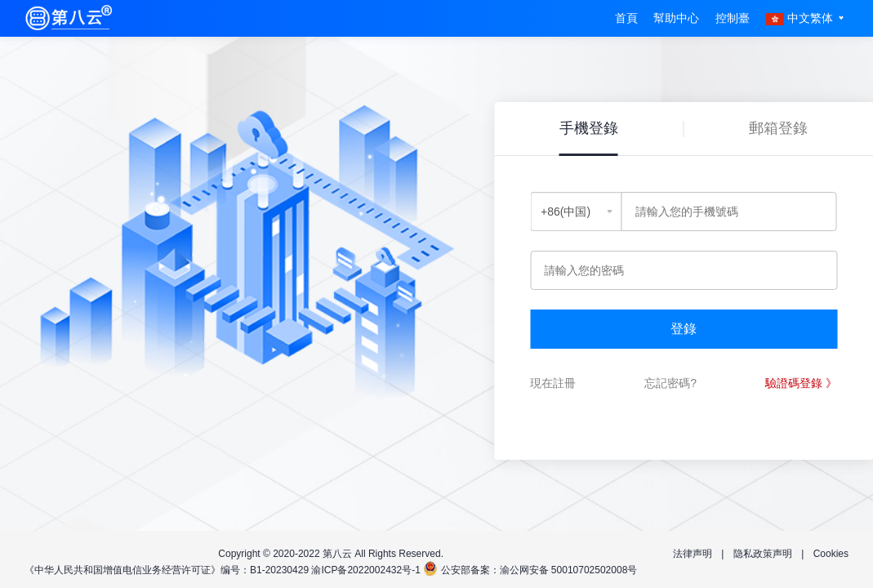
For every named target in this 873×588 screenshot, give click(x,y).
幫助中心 (676, 18)
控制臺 (733, 18)
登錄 (684, 329)
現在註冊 (553, 383)
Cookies (831, 554)
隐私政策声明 (763, 554)
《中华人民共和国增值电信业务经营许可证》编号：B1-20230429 (167, 570)
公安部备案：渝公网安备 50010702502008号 (539, 570)
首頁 (626, 18)
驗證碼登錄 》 (801, 383)
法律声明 (693, 554)
